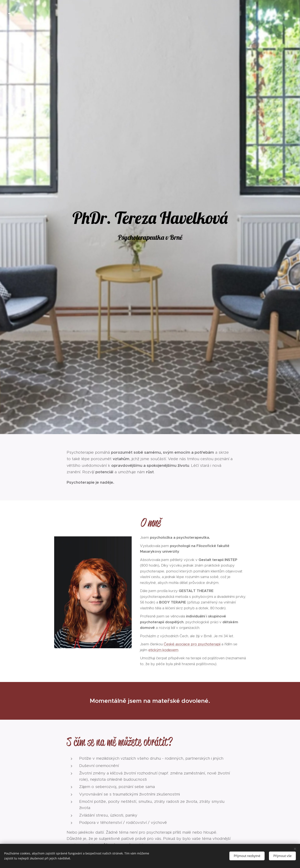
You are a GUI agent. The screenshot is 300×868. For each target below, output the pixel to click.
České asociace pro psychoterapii (192, 644)
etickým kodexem (163, 650)
